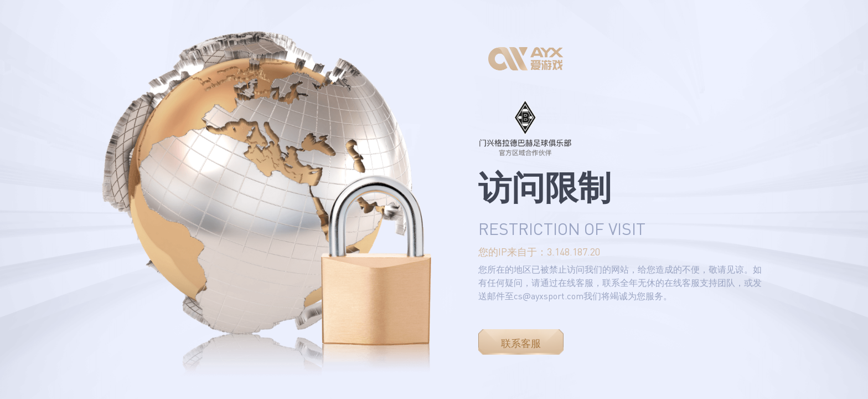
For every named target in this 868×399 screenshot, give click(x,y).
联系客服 (521, 343)
